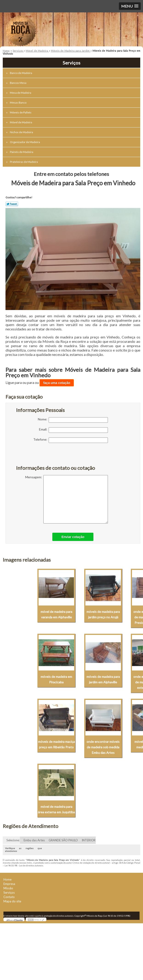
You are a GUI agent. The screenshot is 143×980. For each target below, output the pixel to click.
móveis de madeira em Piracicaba (56, 679)
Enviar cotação (73, 537)
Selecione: (13, 840)
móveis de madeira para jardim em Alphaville (103, 679)
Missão (8, 888)
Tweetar (12, 204)
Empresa (9, 884)
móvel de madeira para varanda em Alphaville (56, 614)
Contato (9, 897)
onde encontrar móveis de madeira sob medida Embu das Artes (103, 747)
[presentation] (45, 456)
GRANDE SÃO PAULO (63, 840)
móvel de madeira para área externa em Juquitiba (56, 809)
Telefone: (71, 440)
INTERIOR (89, 840)
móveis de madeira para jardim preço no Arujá (103, 614)
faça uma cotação (57, 383)
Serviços (9, 893)
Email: (73, 430)
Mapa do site (12, 901)
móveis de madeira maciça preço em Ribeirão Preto (56, 744)
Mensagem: (67, 499)
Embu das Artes (34, 840)
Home (7, 879)
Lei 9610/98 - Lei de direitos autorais (24, 865)
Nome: (73, 420)
